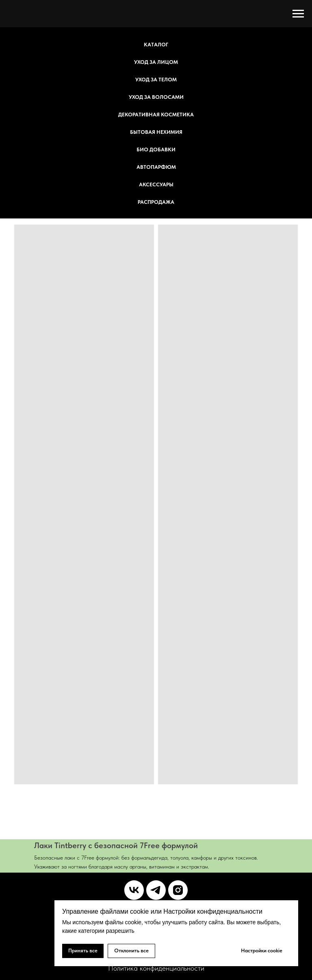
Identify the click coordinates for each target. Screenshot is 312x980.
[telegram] (156, 890)
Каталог (156, 45)
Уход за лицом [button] (156, 62)
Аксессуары (156, 184)
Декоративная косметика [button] (156, 115)
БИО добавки (156, 150)
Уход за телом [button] (156, 80)
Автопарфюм (156, 167)
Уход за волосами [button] (156, 97)
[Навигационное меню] (298, 14)
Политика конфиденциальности (156, 968)
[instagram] (178, 890)
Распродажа (156, 202)
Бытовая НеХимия (156, 132)
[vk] (134, 890)
